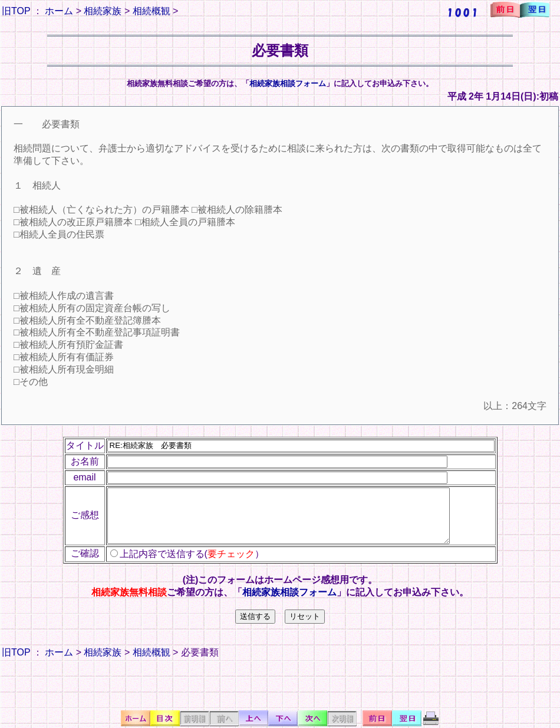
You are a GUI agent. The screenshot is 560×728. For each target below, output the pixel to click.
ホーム (59, 11)
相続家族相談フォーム (288, 83)
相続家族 (103, 11)
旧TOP (16, 11)
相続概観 (151, 11)
